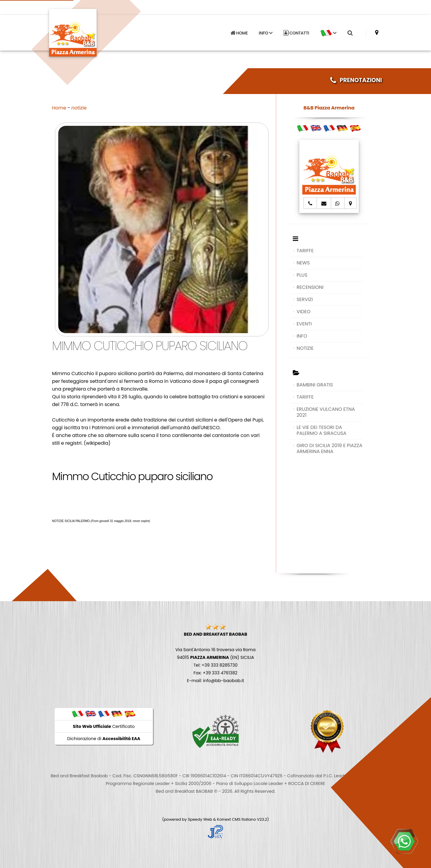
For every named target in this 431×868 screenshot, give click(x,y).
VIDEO (304, 312)
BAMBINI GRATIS (315, 385)
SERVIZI (305, 299)
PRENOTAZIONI (356, 80)
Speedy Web (200, 819)
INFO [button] (266, 33)
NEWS (303, 263)
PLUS (302, 275)
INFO (302, 336)
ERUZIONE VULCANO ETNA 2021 (326, 412)
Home (59, 108)
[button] (328, 33)
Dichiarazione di (104, 739)
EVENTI (304, 324)
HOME (239, 33)
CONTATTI (296, 33)
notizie (79, 108)
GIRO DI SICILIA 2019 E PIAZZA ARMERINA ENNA (329, 448)
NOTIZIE (305, 348)
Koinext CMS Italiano (237, 819)
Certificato (104, 726)
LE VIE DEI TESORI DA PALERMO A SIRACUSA (322, 430)
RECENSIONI (310, 287)
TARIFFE (305, 251)
